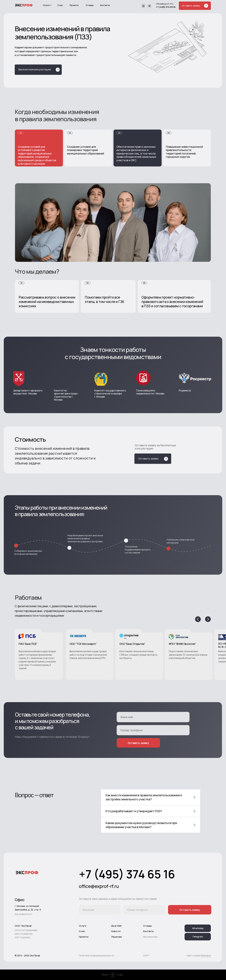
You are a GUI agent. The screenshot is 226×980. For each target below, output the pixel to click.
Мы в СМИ (116, 926)
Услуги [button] (46, 5)
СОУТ (146, 955)
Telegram (198, 937)
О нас (60, 5)
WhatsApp (198, 928)
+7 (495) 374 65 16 (166, 7)
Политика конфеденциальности (96, 955)
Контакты (105, 5)
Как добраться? (24, 914)
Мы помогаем (150, 937)
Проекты (74, 5)
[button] (195, 6)
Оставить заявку (138, 743)
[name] (153, 717)
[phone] (153, 730)
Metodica (206, 955)
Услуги (83, 926)
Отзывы (90, 5)
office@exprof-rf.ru (165, 4)
